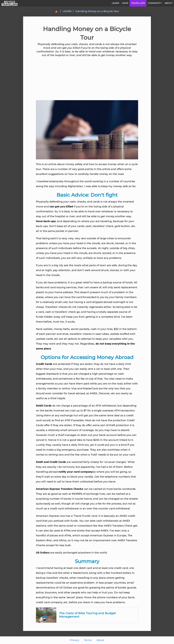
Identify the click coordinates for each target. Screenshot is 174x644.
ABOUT (169, 3)
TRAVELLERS (138, 3)
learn (67, 11)
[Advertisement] (87, 79)
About (100, 640)
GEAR (125, 3)
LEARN (115, 3)
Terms (88, 640)
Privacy (74, 640)
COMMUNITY (155, 3)
